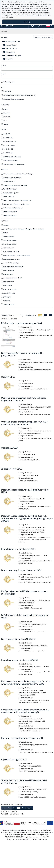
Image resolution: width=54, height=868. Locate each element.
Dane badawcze (11, 48)
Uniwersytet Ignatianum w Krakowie (15, 185)
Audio (5, 109)
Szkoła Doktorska (9, 181)
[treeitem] (27, 41)
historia (6, 233)
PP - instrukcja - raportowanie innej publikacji (22, 323)
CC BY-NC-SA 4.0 (9, 145)
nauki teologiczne (9, 293)
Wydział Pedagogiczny (11, 193)
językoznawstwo (9, 236)
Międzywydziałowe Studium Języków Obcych (18, 174)
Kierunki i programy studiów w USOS (18, 549)
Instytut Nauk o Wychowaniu (13, 208)
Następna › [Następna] (29, 808)
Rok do (3, 74)
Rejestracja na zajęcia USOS (14, 759)
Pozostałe (7, 117)
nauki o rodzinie (9, 270)
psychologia (7, 300)
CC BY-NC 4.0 (8, 138)
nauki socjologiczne (10, 289)
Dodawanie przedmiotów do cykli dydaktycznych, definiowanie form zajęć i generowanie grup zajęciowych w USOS (27, 518)
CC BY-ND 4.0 (8, 149)
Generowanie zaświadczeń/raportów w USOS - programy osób (23, 354)
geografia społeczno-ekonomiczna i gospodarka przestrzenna (24, 229)
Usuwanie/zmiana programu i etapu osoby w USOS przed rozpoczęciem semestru (24, 423)
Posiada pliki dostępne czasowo (14, 99)
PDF (5, 120)
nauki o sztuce (8, 274)
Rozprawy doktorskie (13, 55)
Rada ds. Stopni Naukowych (12, 178)
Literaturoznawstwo (10, 244)
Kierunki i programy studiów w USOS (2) (20, 660)
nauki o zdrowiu (9, 282)
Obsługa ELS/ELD (9, 448)
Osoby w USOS (8, 377)
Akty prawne (10, 52)
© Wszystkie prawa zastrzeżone (14, 164)
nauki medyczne (9, 248)
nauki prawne (8, 285)
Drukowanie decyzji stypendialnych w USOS (21, 570)
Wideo (6, 124)
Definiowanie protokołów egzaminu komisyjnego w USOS (25, 616)
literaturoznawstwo (10, 240)
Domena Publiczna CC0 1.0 (12, 156)
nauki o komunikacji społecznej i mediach (17, 255)
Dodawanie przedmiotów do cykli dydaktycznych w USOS (25, 491)
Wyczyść (37, 37)
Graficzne (7, 113)
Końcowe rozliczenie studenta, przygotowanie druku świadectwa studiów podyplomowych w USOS (25, 683)
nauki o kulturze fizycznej (12, 259)
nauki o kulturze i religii (11, 263)
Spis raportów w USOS (12, 469)
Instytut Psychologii (10, 215)
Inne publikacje (11, 45)
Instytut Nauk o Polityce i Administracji (16, 204)
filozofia (6, 225)
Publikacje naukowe (13, 41)
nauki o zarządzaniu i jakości (13, 278)
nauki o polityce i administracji (13, 267)
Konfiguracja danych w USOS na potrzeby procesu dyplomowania (24, 593)
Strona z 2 (18, 808)
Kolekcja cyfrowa (9, 82)
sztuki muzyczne (9, 304)
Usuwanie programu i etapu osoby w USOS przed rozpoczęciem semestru (24, 399)
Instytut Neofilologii (10, 211)
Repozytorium (7, 26)
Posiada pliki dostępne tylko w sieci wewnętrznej (19, 95)
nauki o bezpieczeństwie (11, 251)
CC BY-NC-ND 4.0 (10, 141)
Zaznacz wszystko (47, 37)
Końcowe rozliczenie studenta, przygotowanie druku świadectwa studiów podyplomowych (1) (25, 711)
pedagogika (7, 297)
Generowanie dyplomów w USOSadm (19, 639)
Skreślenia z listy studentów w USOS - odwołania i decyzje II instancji (24, 782)
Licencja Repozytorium (11, 160)
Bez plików (7, 91)
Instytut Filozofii (9, 196)
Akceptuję (27, 22)
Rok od (3, 65)
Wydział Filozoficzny (10, 189)
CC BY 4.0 (7, 134)
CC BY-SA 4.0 (8, 153)
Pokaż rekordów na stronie (12, 814)
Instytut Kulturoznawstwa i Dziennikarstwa (17, 200)
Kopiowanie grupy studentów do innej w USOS (23, 738)
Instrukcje (9, 59)
